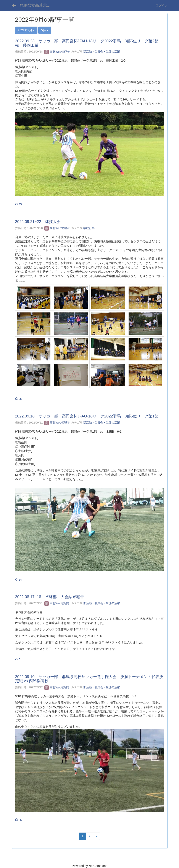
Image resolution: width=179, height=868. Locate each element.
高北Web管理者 (57, 52)
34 (19, 580)
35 (19, 204)
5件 (45, 30)
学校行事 (89, 228)
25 (19, 399)
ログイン (161, 5)
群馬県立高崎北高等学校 (38, 5)
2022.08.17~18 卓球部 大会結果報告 (50, 597)
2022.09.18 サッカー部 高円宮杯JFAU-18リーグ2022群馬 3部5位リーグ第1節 (87, 416)
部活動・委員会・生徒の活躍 (102, 52)
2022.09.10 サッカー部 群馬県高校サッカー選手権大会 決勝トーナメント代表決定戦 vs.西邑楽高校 (89, 679)
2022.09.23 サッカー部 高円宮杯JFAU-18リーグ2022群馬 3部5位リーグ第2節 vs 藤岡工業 (89, 43)
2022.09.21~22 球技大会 (38, 222)
